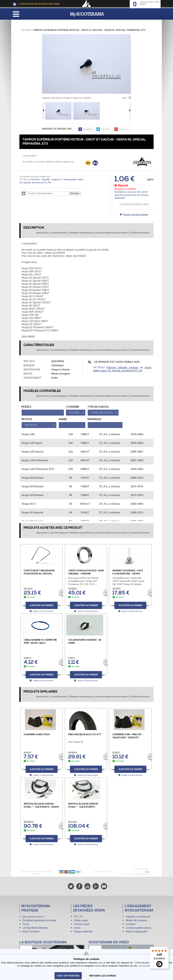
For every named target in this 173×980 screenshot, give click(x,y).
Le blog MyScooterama (35, 928)
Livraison (131, 924)
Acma (77, 928)
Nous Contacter (31, 932)
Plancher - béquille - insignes (45, 179)
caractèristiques (59, 233)
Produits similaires (140, 233)
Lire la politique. (147, 966)
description (42, 233)
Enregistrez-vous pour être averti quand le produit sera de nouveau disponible (132, 195)
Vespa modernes (83, 932)
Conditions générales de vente (39, 920)
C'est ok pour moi (68, 976)
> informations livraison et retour (134, 204)
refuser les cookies (103, 976)
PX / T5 (78, 917)
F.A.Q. (26, 924)
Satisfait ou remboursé (138, 917)
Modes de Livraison (136, 920)
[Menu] (166, 949)
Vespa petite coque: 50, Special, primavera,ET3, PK (122, 369)
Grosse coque (82, 924)
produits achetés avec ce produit (111, 233)
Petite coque (81, 920)
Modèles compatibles (81, 233)
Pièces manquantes (137, 932)
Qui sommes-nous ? (34, 917)
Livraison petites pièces (139, 928)
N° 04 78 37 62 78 (134, 872)
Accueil (26, 30)
